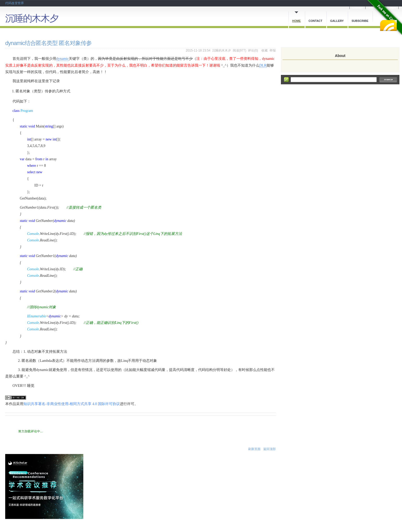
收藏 (265, 50)
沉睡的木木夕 (32, 18)
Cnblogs (357, 8)
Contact (315, 21)
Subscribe (360, 21)
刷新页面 (254, 449)
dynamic (62, 59)
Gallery (337, 21)
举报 (273, 50)
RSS (388, 25)
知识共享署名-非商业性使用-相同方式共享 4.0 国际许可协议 (72, 404)
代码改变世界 (15, 3)
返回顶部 (269, 449)
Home (296, 21)
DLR (263, 65)
